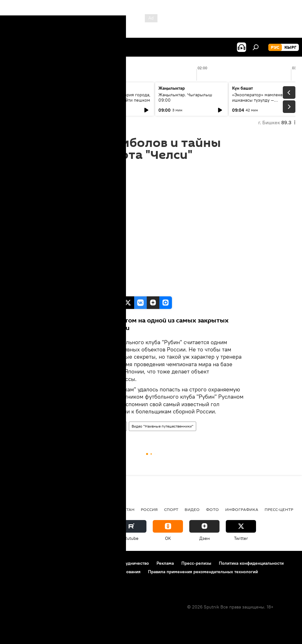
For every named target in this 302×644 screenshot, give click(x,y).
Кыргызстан (21, 509)
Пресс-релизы (196, 563)
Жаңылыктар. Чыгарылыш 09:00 (185, 97)
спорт (171, 509)
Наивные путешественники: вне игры (92, 426)
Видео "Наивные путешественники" (162, 426)
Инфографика (242, 509)
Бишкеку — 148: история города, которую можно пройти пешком (118, 97)
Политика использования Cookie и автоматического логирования (74, 572)
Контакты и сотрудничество (121, 563)
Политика (53, 509)
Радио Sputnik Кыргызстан (103, 509)
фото (212, 509)
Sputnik (67, 290)
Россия (149, 509)
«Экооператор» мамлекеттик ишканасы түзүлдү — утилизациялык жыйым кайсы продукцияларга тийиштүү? (263, 103)
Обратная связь (22, 580)
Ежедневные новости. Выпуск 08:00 (42, 97)
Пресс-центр (279, 509)
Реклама (165, 563)
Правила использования (60, 563)
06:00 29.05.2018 (75, 169)
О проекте (17, 563)
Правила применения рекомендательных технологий (203, 572)
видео (192, 509)
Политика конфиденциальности (251, 563)
